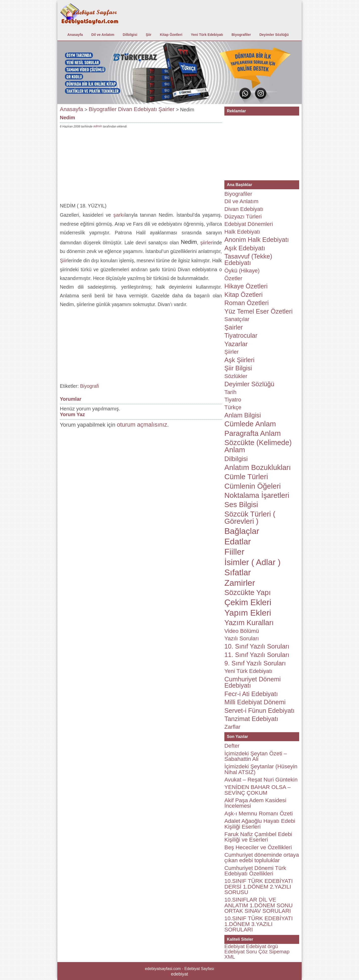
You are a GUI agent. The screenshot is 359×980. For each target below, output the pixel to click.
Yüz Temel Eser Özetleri (259, 311)
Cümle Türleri (246, 477)
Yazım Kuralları (249, 623)
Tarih (230, 392)
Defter (232, 746)
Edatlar (238, 542)
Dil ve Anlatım (103, 35)
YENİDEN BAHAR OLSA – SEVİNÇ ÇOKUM (258, 790)
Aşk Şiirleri (239, 360)
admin (98, 126)
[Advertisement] (141, 167)
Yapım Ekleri (248, 613)
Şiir (149, 35)
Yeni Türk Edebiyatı (207, 35)
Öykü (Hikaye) (242, 271)
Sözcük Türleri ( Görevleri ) (250, 518)
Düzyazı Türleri (243, 217)
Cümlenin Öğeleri (253, 486)
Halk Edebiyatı (242, 232)
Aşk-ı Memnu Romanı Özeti (259, 814)
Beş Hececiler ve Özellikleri (258, 847)
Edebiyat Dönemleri (249, 224)
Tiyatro (233, 400)
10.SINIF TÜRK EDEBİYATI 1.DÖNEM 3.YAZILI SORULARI (259, 924)
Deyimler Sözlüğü (274, 35)
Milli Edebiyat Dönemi (255, 702)
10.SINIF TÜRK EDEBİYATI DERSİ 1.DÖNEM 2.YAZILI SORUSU (259, 887)
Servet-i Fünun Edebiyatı (259, 711)
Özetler (233, 278)
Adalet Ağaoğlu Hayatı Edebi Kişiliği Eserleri (260, 824)
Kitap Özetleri (171, 35)
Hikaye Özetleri (246, 286)
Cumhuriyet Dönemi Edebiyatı (253, 682)
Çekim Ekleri (248, 602)
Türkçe (233, 407)
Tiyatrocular (241, 335)
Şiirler (231, 352)
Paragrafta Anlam (253, 433)
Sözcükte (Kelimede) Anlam (258, 446)
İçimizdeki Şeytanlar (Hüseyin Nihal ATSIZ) (261, 769)
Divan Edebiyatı (137, 109)
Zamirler (240, 583)
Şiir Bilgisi (238, 368)
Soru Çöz (257, 951)
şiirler (206, 242)
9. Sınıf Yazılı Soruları (255, 663)
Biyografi (90, 386)
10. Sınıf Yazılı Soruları (257, 646)
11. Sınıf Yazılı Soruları (257, 655)
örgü (273, 946)
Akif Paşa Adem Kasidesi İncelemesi (255, 803)
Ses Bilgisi (241, 505)
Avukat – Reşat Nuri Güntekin (261, 780)
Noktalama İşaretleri (257, 495)
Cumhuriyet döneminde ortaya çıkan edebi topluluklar (262, 858)
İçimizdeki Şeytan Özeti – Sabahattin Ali (256, 756)
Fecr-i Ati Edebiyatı (251, 694)
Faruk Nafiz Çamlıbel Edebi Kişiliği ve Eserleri (258, 837)
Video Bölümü (242, 631)
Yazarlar (236, 344)
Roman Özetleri (247, 303)
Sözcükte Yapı (248, 592)
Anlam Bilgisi (243, 415)
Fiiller (234, 552)
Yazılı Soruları (242, 638)
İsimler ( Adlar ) (252, 562)
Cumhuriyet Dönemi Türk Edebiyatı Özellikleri (255, 871)
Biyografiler (241, 35)
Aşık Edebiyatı (245, 248)
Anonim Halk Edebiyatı (257, 240)
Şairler (166, 109)
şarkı (119, 215)
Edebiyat (234, 946)
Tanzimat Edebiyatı (251, 719)
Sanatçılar (237, 319)
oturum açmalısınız (142, 425)
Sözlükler (236, 376)
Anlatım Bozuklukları (258, 467)
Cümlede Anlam (250, 424)
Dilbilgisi (130, 35)
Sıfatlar (238, 572)
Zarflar (232, 727)
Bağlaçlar (242, 531)
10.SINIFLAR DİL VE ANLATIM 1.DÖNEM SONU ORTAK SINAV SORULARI (259, 905)
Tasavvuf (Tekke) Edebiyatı (248, 260)
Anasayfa (75, 35)
